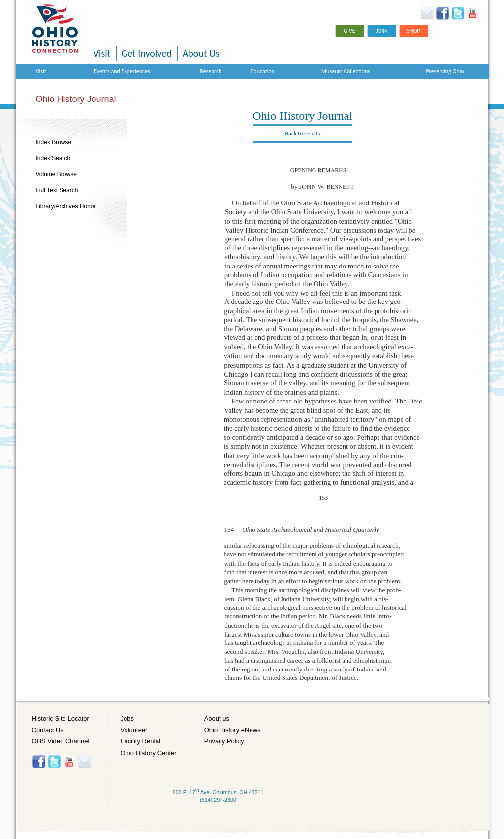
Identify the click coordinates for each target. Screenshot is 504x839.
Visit (102, 53)
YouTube (472, 13)
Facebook (443, 13)
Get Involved (147, 53)
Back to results (303, 134)
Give (349, 31)
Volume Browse (56, 174)
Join (382, 31)
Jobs (127, 719)
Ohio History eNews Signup (427, 13)
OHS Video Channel (61, 741)
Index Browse (54, 142)
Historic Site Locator (61, 719)
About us (217, 719)
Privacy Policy (224, 741)
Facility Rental (141, 741)
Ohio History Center (149, 753)
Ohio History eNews (233, 730)
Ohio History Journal (76, 99)
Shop (413, 31)
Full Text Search (57, 190)
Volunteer (134, 730)
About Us (201, 53)
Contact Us (48, 730)
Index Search (53, 158)
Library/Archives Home (66, 206)
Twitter (457, 13)
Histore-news (84, 762)
